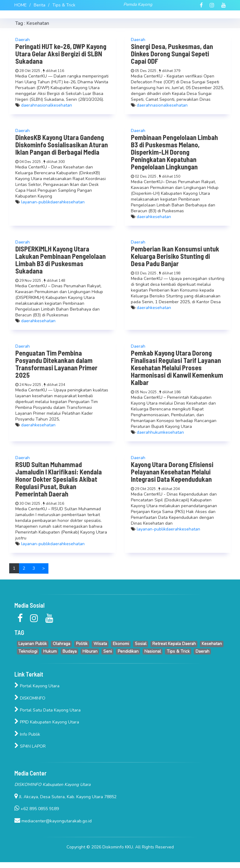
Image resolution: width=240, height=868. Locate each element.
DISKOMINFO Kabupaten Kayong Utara (52, 785)
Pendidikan (128, 651)
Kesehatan (212, 644)
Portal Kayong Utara (37, 686)
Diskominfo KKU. (119, 847)
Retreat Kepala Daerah (174, 644)
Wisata (100, 644)
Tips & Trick (64, 5)
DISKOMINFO (30, 698)
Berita (40, 5)
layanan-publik (36, 202)
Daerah (202, 651)
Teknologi (28, 651)
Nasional (153, 651)
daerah (28, 105)
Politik (82, 644)
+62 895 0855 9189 (37, 809)
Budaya (70, 651)
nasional (43, 105)
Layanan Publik (33, 644)
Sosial (141, 644)
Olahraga (61, 644)
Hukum (50, 651)
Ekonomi (121, 644)
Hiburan (90, 651)
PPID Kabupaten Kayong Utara (47, 722)
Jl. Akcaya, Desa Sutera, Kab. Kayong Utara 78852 (65, 797)
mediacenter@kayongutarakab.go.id (53, 821)
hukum (157, 432)
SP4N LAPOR (30, 746)
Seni (108, 651)
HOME (21, 5)
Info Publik (27, 734)
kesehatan (62, 105)
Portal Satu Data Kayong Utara (48, 710)
